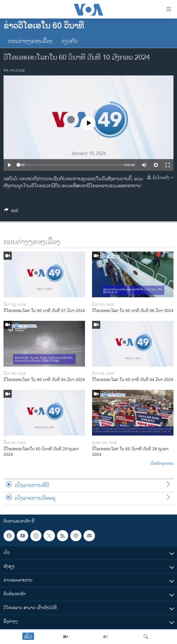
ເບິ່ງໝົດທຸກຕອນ (162, 464)
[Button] (11, 211)
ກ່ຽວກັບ (70, 41)
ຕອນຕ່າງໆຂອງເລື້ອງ (30, 41)
